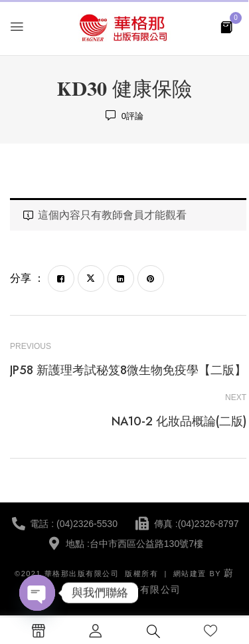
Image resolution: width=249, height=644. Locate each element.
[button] (226, 26)
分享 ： (27, 278)
